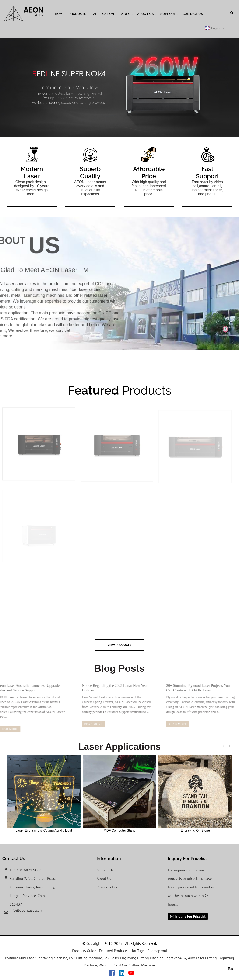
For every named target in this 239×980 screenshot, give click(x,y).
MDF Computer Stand (119, 793)
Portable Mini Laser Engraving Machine (36, 958)
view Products (119, 645)
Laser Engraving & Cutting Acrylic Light (44, 793)
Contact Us (193, 14)
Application (105, 14)
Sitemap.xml (157, 951)
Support (169, 14)
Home (60, 14)
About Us (147, 14)
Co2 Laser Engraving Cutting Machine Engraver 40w (145, 958)
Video (127, 14)
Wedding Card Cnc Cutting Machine (127, 965)
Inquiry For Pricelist (190, 916)
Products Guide (84, 951)
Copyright (93, 943)
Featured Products (113, 951)
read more (86, 724)
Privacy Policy (107, 887)
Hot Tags (137, 951)
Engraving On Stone (195, 793)
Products (79, 14)
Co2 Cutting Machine (85, 958)
